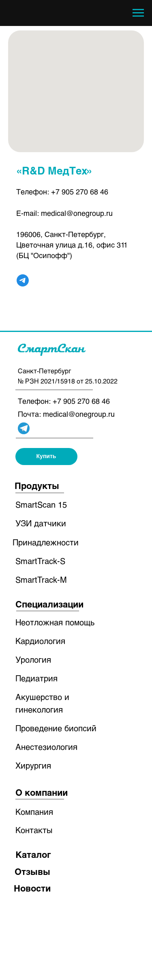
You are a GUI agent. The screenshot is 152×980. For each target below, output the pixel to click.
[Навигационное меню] (138, 13)
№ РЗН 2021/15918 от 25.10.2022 (68, 381)
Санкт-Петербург (44, 371)
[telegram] (23, 280)
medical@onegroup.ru (77, 213)
